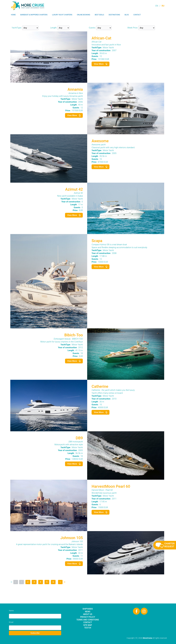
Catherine (100, 386)
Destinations (114, 15)
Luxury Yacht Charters (62, 15)
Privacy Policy (88, 617)
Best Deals (99, 15)
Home (13, 15)
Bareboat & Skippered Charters (34, 15)
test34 (88, 628)
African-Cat (101, 38)
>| (64, 582)
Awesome (100, 141)
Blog (127, 15)
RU (163, 6)
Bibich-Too (74, 335)
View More (101, 64)
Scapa (97, 241)
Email (11, 622)
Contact (137, 15)
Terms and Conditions (88, 620)
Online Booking (83, 15)
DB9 (79, 438)
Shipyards (88, 609)
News (88, 612)
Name (11, 611)
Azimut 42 (74, 189)
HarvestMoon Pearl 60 (111, 486)
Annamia (75, 89)
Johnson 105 (72, 538)
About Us (88, 614)
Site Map (88, 625)
